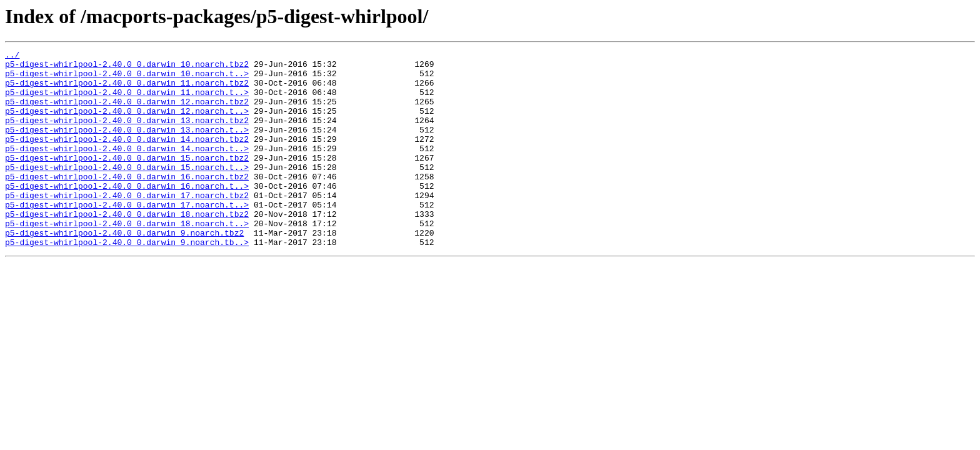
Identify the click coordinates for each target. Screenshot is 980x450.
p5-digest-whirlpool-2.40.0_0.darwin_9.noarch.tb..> (127, 281)
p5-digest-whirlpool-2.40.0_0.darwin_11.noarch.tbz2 (127, 90)
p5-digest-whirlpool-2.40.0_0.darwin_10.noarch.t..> (127, 79)
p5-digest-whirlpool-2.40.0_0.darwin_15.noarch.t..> (127, 191)
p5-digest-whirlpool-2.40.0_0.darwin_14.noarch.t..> (127, 169)
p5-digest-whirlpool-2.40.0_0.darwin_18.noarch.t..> (127, 259)
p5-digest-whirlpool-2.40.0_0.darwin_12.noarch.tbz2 (127, 112)
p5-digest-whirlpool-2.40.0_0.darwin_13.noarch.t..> (127, 146)
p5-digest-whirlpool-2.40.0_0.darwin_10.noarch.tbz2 (127, 67)
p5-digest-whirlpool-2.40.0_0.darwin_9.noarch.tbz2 (124, 270)
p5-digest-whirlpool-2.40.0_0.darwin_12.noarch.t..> (127, 124)
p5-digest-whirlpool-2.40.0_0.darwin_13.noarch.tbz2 (127, 135)
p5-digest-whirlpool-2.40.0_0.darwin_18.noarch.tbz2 (127, 247)
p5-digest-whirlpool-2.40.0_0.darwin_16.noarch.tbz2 (127, 202)
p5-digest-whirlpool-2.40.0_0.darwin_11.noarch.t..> (127, 101)
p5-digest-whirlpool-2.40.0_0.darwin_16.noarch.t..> (127, 214)
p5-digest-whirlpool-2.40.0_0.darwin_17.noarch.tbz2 (127, 225)
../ (12, 56)
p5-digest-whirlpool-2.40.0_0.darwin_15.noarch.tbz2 (127, 180)
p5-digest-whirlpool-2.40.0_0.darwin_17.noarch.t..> (127, 236)
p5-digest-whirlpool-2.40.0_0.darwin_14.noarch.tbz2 (127, 157)
